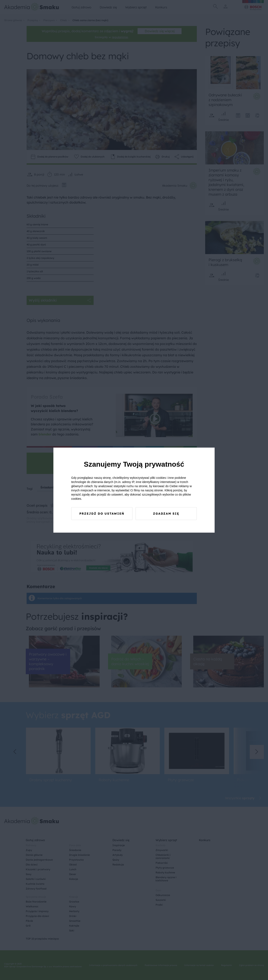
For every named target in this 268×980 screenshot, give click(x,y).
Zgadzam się (166, 514)
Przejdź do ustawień (102, 514)
